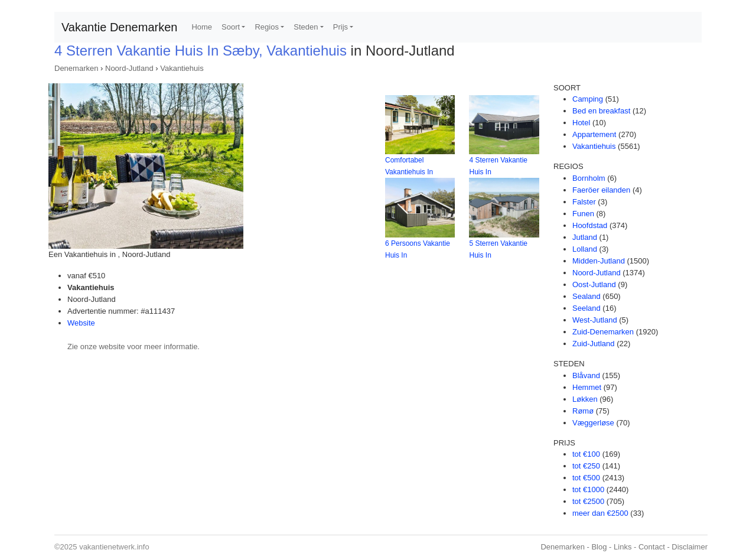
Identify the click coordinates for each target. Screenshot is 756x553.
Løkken (585, 399)
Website (81, 323)
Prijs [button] (340, 27)
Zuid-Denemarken (603, 332)
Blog (599, 547)
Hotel (581, 123)
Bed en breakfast (601, 111)
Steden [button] (306, 27)
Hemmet (587, 387)
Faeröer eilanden (601, 190)
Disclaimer (690, 547)
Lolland (585, 249)
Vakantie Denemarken (119, 27)
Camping (588, 99)
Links (623, 547)
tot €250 (586, 466)
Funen (583, 214)
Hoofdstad (590, 225)
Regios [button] (266, 27)
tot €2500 (588, 501)
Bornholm (589, 178)
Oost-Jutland (594, 284)
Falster (584, 202)
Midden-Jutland (599, 261)
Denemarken (76, 68)
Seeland (586, 308)
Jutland (585, 237)
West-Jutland (595, 320)
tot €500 (586, 478)
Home (202, 27)
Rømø (583, 411)
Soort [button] (231, 27)
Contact (652, 547)
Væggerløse (593, 423)
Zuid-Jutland (594, 344)
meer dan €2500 (600, 513)
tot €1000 (588, 489)
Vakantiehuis (182, 68)
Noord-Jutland (129, 68)
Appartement (594, 134)
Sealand (586, 296)
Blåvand (586, 375)
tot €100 (586, 454)
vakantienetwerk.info (114, 547)
